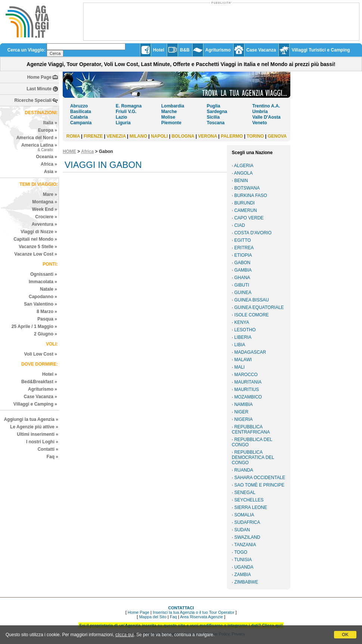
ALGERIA (244, 166)
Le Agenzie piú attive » (34, 427)
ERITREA (244, 248)
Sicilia (213, 117)
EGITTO (243, 240)
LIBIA (240, 345)
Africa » (49, 164)
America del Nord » (37, 138)
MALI (240, 367)
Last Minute (39, 89)
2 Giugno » (46, 334)
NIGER (241, 412)
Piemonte (171, 123)
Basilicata (81, 112)
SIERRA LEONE (251, 507)
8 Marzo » (47, 312)
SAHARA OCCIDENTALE (260, 478)
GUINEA (243, 293)
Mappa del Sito (153, 617)
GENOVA (277, 136)
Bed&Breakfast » (39, 382)
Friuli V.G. (126, 112)
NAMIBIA (244, 404)
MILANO (138, 136)
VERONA (208, 136)
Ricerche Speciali (33, 100)
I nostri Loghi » (42, 442)
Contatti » (48, 449)
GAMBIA (243, 270)
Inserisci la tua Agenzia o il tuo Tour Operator (194, 612)
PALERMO (232, 136)
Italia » (50, 123)
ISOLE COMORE (252, 315)
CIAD (240, 225)
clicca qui (124, 635)
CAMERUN (246, 210)
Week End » (45, 209)
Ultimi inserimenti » (38, 434)
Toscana (216, 123)
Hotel (159, 50)
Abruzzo (79, 106)
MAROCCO (246, 375)
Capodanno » (43, 297)
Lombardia (173, 106)
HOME (69, 151)
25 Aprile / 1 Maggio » (34, 326)
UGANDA (244, 567)
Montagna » (45, 202)
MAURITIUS (247, 390)
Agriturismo (218, 50)
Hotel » (50, 374)
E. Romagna (129, 106)
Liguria (123, 123)
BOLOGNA (183, 136)
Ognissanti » (44, 274)
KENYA (242, 322)
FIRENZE (93, 136)
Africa (87, 151)
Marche (169, 112)
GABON (242, 263)
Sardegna (217, 112)
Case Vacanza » (40, 397)
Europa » (48, 130)
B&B (185, 50)
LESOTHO (245, 330)
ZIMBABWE (246, 582)
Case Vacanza (261, 50)
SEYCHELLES (249, 500)
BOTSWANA (247, 188)
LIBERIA (243, 337)
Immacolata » (43, 282)
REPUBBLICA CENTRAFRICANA (251, 429)
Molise (168, 117)
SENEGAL (245, 493)
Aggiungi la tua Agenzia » (31, 419)
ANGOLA (243, 173)
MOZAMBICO (248, 397)
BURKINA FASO (251, 196)
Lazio (121, 117)
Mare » (50, 194)
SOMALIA (244, 515)
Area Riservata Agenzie (201, 617)
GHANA (242, 278)
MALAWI (243, 360)
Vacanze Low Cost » (36, 254)
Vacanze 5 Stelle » (38, 247)
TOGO (241, 552)
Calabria (79, 117)
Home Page (39, 77)
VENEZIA (116, 136)
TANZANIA (245, 545)
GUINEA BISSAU (252, 300)
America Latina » (39, 147)
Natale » (49, 289)
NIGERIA (244, 419)
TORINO (255, 136)
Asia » (51, 172)
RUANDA (244, 470)
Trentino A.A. (266, 106)
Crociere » (46, 217)
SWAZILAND (247, 537)
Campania (81, 123)
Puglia (213, 106)
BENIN (241, 181)
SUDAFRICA (247, 522)
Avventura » (44, 224)
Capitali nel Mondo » (35, 239)
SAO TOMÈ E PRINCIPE (259, 485)
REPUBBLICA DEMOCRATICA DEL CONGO (253, 457)
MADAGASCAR (250, 352)
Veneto (260, 123)
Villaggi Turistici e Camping (321, 50)
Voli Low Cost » (41, 354)
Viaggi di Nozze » (39, 232)
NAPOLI (159, 136)
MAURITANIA (248, 382)
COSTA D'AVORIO (253, 233)
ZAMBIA (243, 575)
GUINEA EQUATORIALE (259, 307)
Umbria (260, 112)
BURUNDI (245, 203)
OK (345, 635)
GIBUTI (242, 285)
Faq (173, 617)
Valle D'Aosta (266, 117)
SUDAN (242, 530)
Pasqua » (47, 319)
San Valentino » (40, 304)
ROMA (73, 136)
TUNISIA (243, 560)
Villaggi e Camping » (35, 404)
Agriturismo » (43, 389)
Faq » (52, 457)
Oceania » (46, 157)
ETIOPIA (243, 255)
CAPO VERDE (249, 218)
